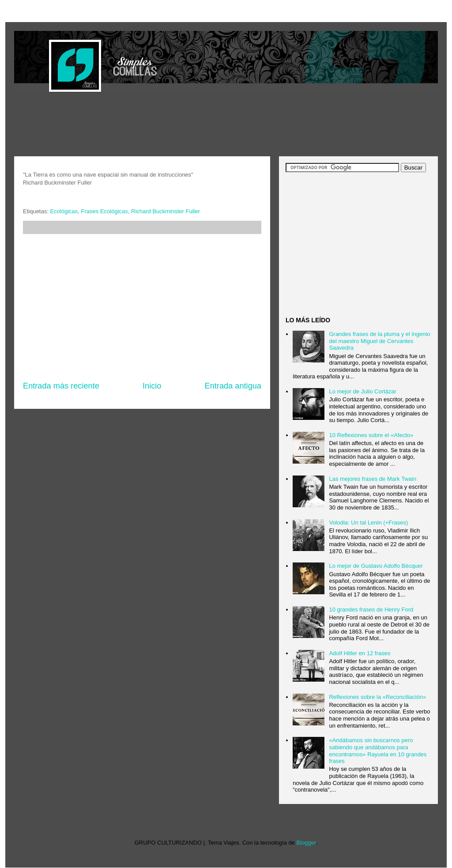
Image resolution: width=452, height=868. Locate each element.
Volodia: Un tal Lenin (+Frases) (368, 523)
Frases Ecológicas (105, 211)
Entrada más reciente (61, 386)
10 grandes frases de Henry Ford (371, 609)
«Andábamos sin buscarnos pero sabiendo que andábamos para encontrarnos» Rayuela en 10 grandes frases (378, 751)
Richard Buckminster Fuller (166, 211)
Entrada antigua (233, 386)
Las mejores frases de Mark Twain (373, 479)
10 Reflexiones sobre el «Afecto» (371, 435)
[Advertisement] (175, 125)
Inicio (152, 386)
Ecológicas (64, 211)
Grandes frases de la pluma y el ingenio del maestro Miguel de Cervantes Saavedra (379, 341)
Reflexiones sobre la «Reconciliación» (377, 697)
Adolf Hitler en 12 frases (360, 653)
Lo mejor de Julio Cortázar (362, 391)
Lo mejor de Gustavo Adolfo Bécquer (376, 566)
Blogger (306, 843)
